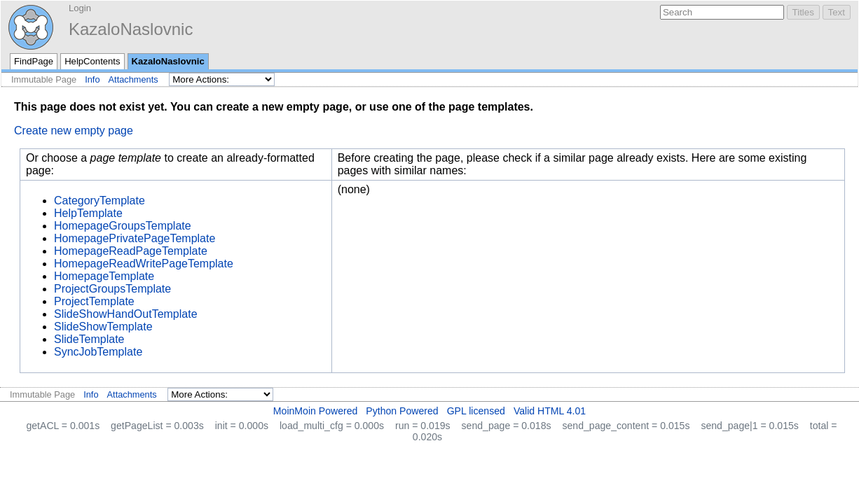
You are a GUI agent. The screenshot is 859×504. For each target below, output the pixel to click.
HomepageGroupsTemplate (123, 226)
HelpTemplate (88, 213)
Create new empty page (74, 131)
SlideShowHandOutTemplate (126, 314)
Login (80, 8)
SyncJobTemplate (98, 352)
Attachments (133, 79)
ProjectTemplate (94, 301)
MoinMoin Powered (316, 411)
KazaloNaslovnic (131, 29)
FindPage (34, 61)
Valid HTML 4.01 (550, 411)
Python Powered (402, 411)
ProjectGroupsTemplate (112, 289)
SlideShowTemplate (103, 327)
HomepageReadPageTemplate (131, 251)
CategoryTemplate (99, 201)
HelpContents (92, 61)
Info (92, 79)
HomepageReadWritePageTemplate (144, 264)
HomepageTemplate (104, 276)
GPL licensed (476, 411)
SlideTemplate (89, 339)
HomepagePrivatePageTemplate (135, 238)
